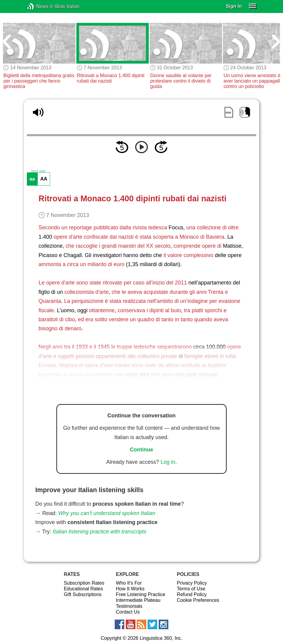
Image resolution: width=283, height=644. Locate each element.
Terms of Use (191, 589)
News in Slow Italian (40, 6)
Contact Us (128, 612)
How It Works (130, 589)
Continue (141, 450)
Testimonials (129, 606)
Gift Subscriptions (83, 594)
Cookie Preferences (198, 600)
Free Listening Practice (141, 594)
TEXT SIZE (38, 171)
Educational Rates (83, 589)
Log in (168, 462)
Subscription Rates (84, 583)
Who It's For (129, 583)
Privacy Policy (192, 583)
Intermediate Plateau (138, 600)
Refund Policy (192, 594)
